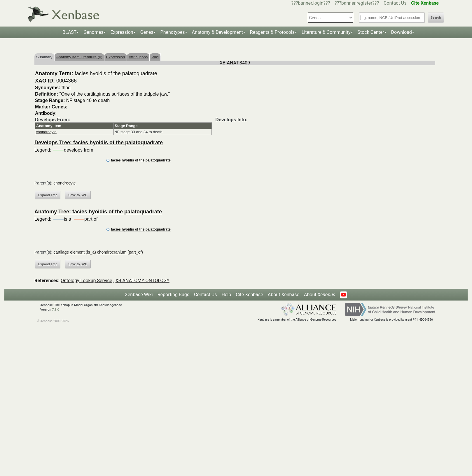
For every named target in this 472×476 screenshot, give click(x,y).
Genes (147, 32)
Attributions (138, 57)
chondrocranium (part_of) (120, 252)
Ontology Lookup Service (86, 281)
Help (226, 295)
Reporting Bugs (173, 295)
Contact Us (395, 3)
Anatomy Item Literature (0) (79, 57)
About (320, 295)
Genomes (93, 32)
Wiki (155, 57)
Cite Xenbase (249, 295)
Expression (122, 32)
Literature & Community (326, 32)
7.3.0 (56, 310)
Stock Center (371, 32)
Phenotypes (173, 32)
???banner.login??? (311, 3)
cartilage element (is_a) (75, 252)
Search (436, 18)
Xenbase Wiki (139, 295)
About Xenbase (284, 295)
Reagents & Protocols (272, 32)
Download (402, 32)
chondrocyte (46, 132)
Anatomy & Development (217, 32)
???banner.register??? (357, 3)
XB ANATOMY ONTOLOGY (143, 281)
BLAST (69, 32)
